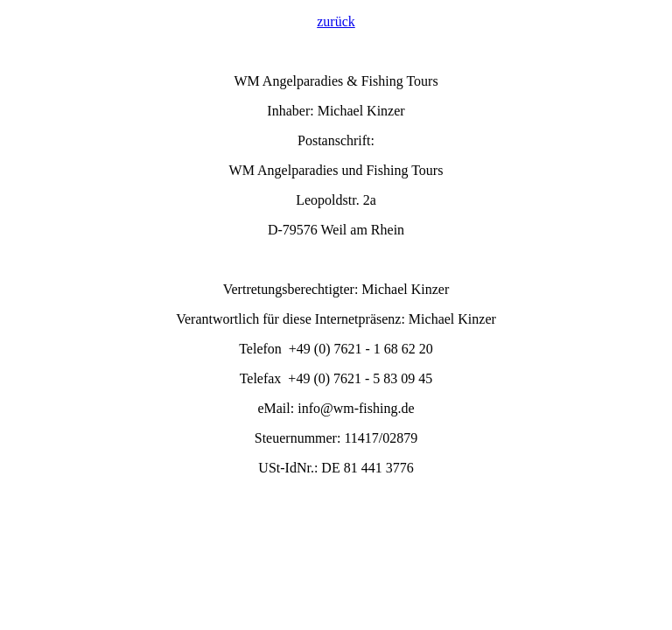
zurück (336, 21)
